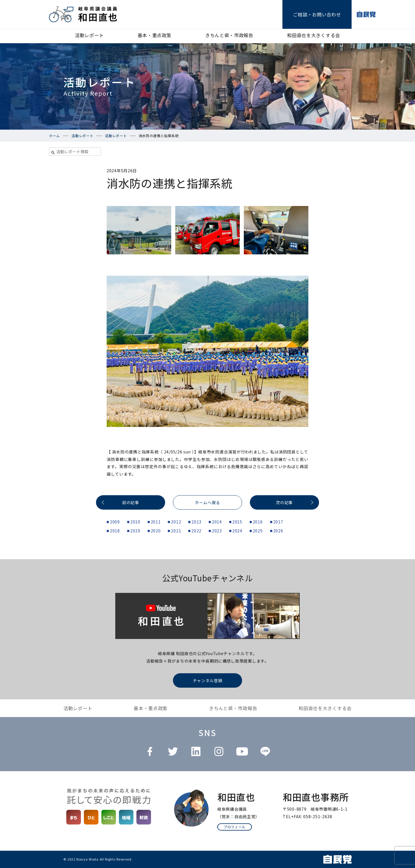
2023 (217, 531)
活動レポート (89, 35)
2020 (156, 531)
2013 (196, 522)
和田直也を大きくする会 (314, 35)
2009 (115, 522)
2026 (278, 531)
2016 (258, 522)
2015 (237, 522)
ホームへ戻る (207, 502)
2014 (217, 522)
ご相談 (317, 14)
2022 (196, 531)
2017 (278, 522)
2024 (237, 531)
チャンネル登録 (208, 680)
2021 (176, 531)
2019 (135, 531)
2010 (135, 522)
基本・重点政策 (155, 35)
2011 (156, 522)
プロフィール (235, 827)
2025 (258, 531)
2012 (176, 522)
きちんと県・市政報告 (229, 35)
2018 (115, 531)
